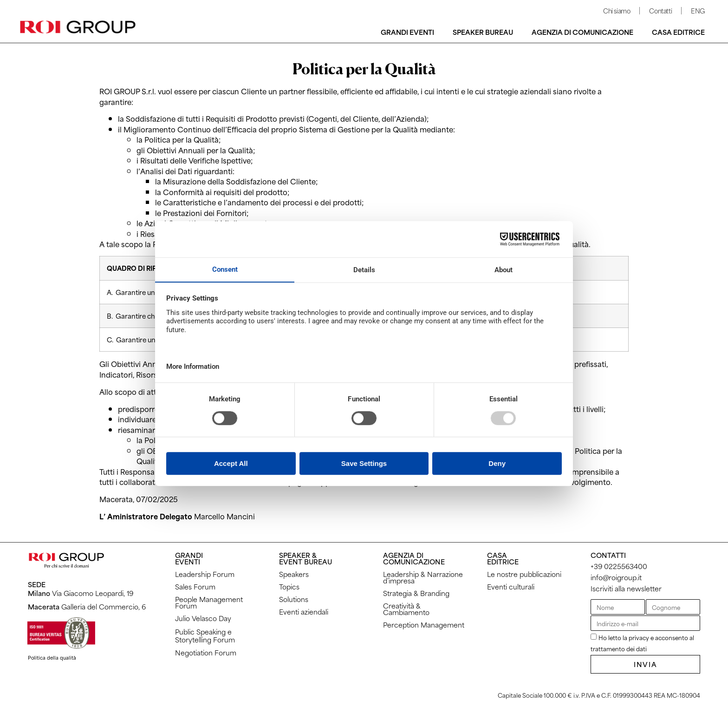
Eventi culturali (511, 586)
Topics (289, 586)
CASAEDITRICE (503, 558)
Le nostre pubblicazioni (524, 574)
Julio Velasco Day (203, 618)
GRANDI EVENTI (189, 558)
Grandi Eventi (407, 32)
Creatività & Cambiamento (406, 609)
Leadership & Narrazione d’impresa (423, 577)
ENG (698, 10)
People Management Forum (209, 602)
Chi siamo (617, 10)
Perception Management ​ (425, 625)
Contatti (660, 10)
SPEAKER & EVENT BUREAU (305, 558)
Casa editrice (678, 32)
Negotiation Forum (206, 652)
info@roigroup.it (616, 577)
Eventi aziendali (304, 612)
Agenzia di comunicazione (582, 32)
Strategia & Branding (416, 593)
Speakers (294, 574)
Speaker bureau (483, 32)
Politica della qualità (52, 657)
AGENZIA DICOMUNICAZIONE (414, 558)
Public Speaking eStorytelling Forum (205, 635)
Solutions (294, 599)
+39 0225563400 (619, 566)
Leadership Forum (205, 574)
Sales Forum (195, 586)
